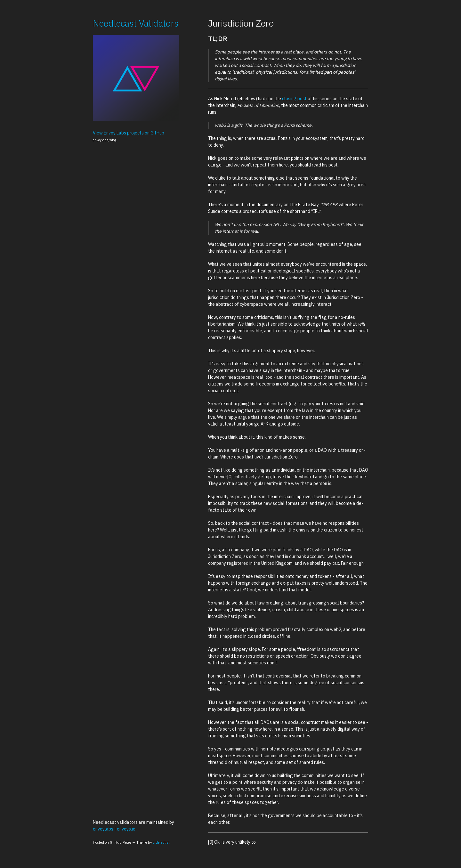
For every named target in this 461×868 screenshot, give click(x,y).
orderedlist (161, 842)
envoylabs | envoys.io (114, 829)
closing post (294, 99)
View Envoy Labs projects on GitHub (129, 133)
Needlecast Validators (136, 23)
